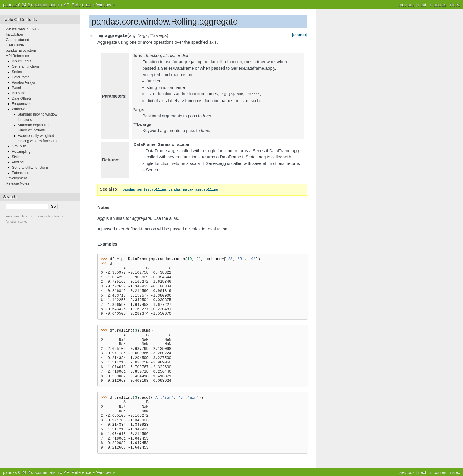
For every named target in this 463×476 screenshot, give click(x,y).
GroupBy (19, 146)
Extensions (21, 173)
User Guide (15, 45)
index (455, 5)
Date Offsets (22, 98)
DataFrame (21, 77)
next (422, 5)
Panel (16, 88)
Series (17, 72)
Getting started (18, 40)
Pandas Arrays (23, 82)
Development (16, 178)
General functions (26, 66)
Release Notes (18, 183)
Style (16, 157)
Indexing (18, 93)
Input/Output (22, 61)
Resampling (21, 152)
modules (438, 5)
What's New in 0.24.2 (23, 29)
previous (406, 5)
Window (103, 5)
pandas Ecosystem (21, 51)
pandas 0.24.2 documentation (31, 5)
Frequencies (22, 104)
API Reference (78, 5)
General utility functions (30, 168)
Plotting (18, 162)
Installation (14, 35)
